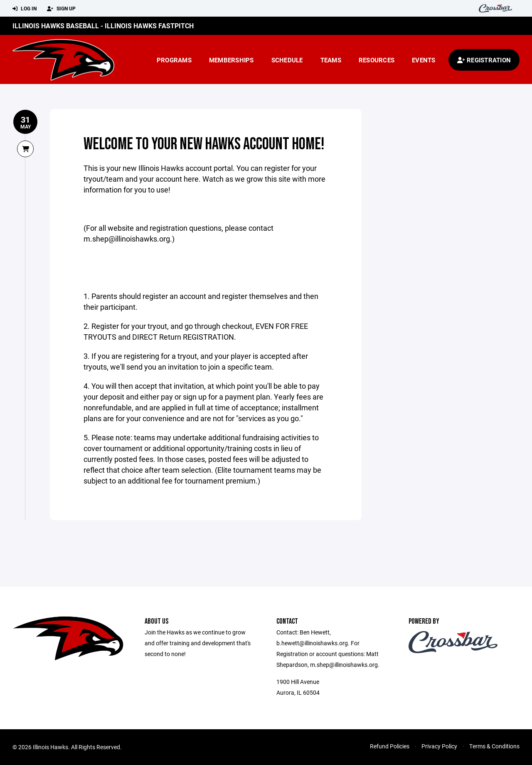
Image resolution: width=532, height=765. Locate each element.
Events (424, 60)
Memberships (232, 60)
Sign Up (61, 9)
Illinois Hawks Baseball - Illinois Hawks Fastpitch (103, 26)
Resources (377, 60)
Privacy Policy (439, 746)
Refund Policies (390, 746)
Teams (331, 60)
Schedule (287, 60)
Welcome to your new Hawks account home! (204, 144)
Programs (174, 60)
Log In (25, 9)
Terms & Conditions (494, 746)
